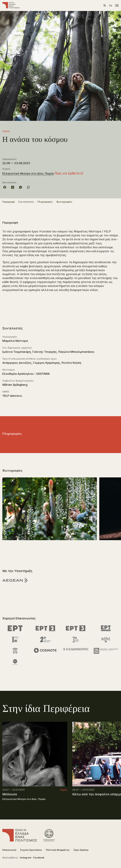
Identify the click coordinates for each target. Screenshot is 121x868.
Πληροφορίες (45, 202)
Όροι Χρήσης (81, 850)
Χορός (6, 131)
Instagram (26, 858)
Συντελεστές (26, 202)
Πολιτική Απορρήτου (58, 850)
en (110, 6)
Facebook (39, 858)
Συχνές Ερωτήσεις (31, 850)
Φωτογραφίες (64, 202)
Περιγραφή (9, 202)
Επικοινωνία (9, 850)
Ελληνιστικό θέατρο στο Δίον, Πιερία (28, 173)
